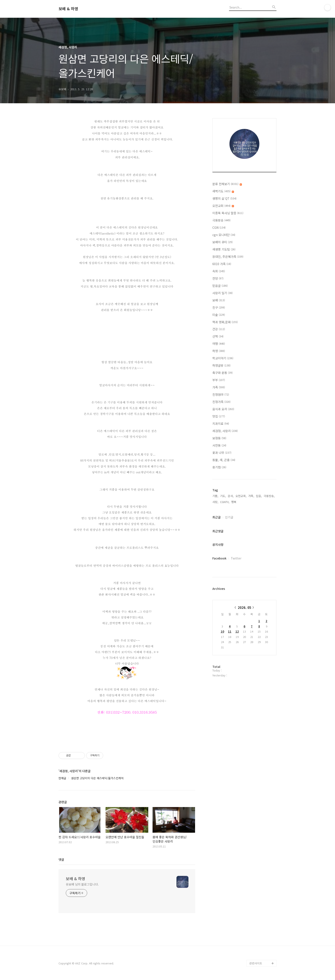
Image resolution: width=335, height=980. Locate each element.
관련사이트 (256, 963)
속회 (219, 271)
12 (237, 631)
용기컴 (219, 467)
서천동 (219, 445)
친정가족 (221, 402)
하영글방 (221, 365)
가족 (219, 387)
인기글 (229, 517)
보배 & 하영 (68, 9)
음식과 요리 (223, 409)
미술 (219, 315)
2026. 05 (245, 607)
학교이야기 (223, 358)
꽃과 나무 (222, 453)
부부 (219, 380)
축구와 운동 (223, 373)
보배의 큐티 (223, 242)
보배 (219, 300)
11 (230, 631)
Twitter (236, 558)
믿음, (259, 496)
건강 (219, 329)
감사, (231, 496)
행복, (234, 502)
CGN (219, 227)
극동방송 (221, 220)
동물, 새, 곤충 (224, 460)
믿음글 (220, 286)
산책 (218, 336)
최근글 (217, 517)
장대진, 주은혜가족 (228, 257)
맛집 (219, 416)
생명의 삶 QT (224, 198)
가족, (251, 496)
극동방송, (269, 496)
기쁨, (215, 496)
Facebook (219, 558)
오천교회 (223, 206)
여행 (219, 344)
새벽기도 (223, 191)
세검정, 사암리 (225, 431)
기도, (223, 496)
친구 (219, 307)
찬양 (218, 278)
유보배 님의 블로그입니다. (82, 884)
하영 (219, 351)
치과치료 (221, 424)
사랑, (215, 502)
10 (222, 631)
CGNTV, (225, 502)
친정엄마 (221, 394)
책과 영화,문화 (225, 322)
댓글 (61, 859)
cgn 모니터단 (224, 235)
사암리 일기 (223, 293)
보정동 (219, 438)
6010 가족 (222, 264)
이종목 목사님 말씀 (228, 213)
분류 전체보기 (227, 184)
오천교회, (241, 496)
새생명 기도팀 (224, 249)
